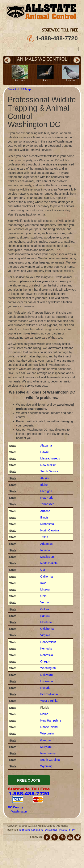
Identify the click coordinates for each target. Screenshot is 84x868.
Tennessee (47, 504)
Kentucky (46, 648)
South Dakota (49, 471)
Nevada (45, 688)
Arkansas (46, 544)
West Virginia (49, 701)
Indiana (45, 550)
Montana (46, 622)
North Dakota (49, 563)
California (47, 577)
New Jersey (48, 753)
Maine (44, 714)
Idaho (44, 485)
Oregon (45, 661)
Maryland (46, 747)
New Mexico (48, 465)
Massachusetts (50, 458)
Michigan (46, 491)
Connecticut (48, 642)
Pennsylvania (49, 694)
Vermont (46, 602)
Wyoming (46, 766)
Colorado (46, 609)
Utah (43, 570)
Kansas (45, 616)
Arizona (45, 511)
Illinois (44, 517)
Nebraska (47, 655)
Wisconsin (47, 733)
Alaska (45, 478)
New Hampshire (51, 720)
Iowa (43, 583)
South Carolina (50, 760)
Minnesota (47, 524)
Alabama (46, 445)
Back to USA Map (19, 89)
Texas (44, 537)
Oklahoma (47, 629)
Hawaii (45, 452)
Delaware (47, 675)
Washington (48, 668)
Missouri (46, 589)
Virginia (45, 635)
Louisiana (47, 681)
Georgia (46, 740)
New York (47, 498)
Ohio (43, 596)
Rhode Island (49, 727)
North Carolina (50, 530)
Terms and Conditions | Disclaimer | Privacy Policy (47, 830)
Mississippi (47, 557)
